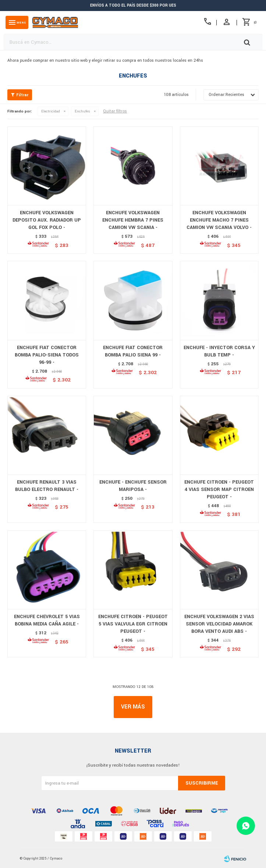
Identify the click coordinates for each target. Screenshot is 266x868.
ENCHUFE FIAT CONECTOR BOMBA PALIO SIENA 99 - (133, 351)
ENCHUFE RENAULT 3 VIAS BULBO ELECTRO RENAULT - (47, 486)
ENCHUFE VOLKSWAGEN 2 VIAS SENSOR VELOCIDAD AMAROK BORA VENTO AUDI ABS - (219, 624)
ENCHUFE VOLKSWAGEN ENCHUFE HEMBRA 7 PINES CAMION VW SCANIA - (133, 220)
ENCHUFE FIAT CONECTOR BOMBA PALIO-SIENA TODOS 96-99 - (47, 355)
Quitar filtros (115, 111)
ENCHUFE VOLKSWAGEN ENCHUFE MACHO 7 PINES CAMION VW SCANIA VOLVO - (219, 220)
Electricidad (51, 111)
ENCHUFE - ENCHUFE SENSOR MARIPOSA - (133, 486)
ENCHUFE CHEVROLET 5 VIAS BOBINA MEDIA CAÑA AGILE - (47, 620)
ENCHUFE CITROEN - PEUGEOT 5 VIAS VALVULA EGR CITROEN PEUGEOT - (133, 624)
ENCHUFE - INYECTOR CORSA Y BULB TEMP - (219, 351)
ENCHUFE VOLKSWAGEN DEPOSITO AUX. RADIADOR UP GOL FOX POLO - (47, 220)
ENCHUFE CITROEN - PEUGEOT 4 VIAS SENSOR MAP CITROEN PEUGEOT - (219, 489)
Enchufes (82, 111)
